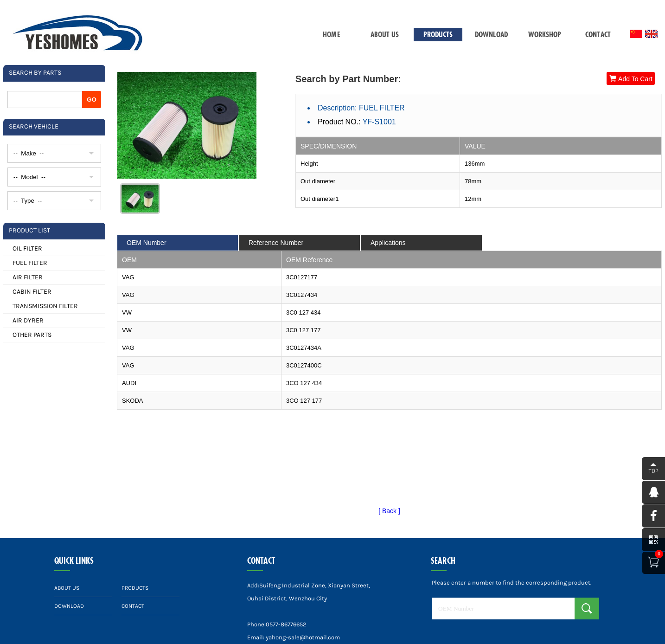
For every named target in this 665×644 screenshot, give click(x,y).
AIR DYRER (28, 320)
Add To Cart (631, 79)
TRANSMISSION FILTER (45, 306)
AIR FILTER (28, 277)
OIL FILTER (27, 248)
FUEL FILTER (30, 263)
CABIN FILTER (32, 292)
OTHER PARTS (32, 335)
